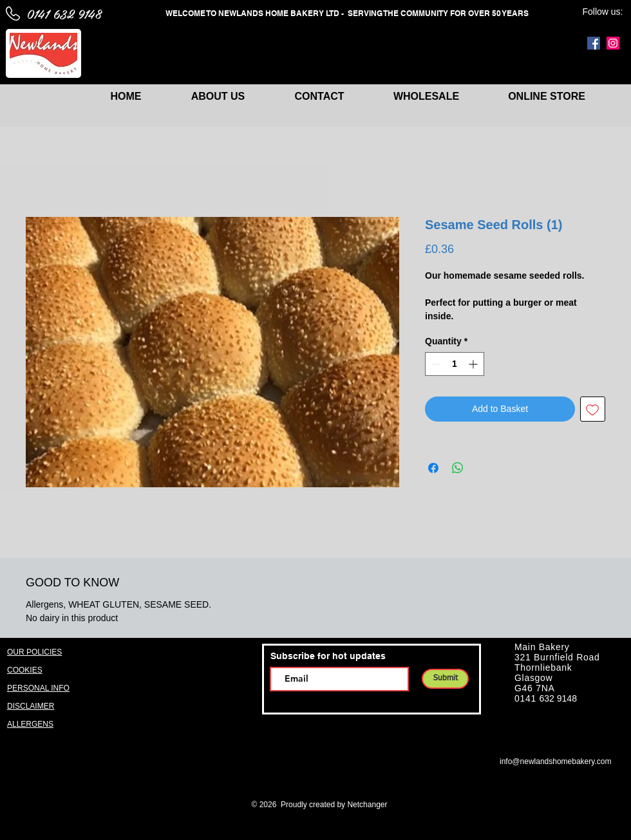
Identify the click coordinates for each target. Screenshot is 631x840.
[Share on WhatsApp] (458, 468)
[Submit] (445, 679)
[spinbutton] (455, 364)
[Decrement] (435, 364)
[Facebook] (594, 43)
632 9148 (558, 698)
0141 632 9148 (64, 13)
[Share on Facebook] (433, 468)
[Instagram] (613, 43)
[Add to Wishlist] (593, 409)
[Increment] (474, 364)
